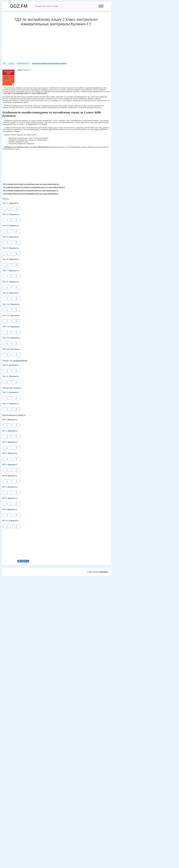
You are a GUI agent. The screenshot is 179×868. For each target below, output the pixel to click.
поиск (101, 6)
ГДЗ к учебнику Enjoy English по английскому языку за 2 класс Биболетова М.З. (31, 184)
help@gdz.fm (104, 717)
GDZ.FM (19, 6)
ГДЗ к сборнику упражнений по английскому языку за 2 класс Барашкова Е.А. (31, 190)
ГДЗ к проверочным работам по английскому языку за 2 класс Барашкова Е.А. (31, 194)
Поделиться (25, 561)
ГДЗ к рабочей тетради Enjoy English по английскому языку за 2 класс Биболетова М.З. (34, 187)
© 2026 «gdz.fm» (93, 717)
